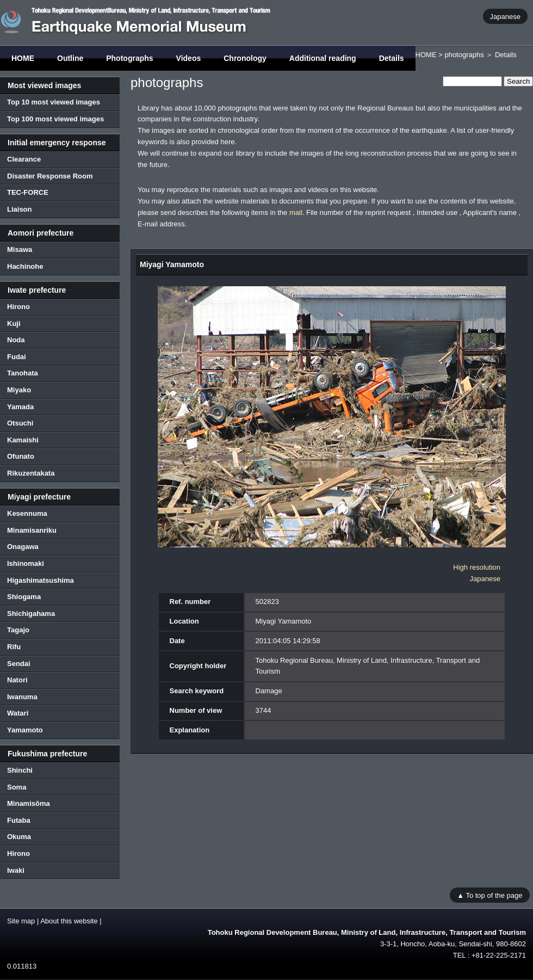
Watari (18, 713)
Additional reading (323, 58)
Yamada (20, 407)
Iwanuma (22, 697)
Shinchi (20, 770)
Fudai (17, 357)
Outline (70, 58)
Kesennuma (27, 513)
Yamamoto (25, 730)
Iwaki (16, 870)
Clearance (24, 159)
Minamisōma (29, 803)
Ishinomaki (26, 563)
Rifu (14, 647)
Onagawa (23, 547)
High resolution (477, 567)
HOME (23, 58)
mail (296, 212)
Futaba (19, 820)
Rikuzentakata (31, 473)
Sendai (19, 664)
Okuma (19, 837)
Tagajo (18, 630)
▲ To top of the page (489, 895)
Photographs (129, 58)
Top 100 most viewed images (55, 119)
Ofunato (21, 456)
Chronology (245, 58)
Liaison (20, 209)
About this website (69, 921)
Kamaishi (23, 440)
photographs (464, 55)
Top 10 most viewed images (54, 102)
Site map (21, 921)
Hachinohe (25, 266)
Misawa (20, 249)
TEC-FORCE (28, 192)
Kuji (14, 323)
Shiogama (24, 597)
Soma (17, 787)
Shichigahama (31, 614)
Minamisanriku (32, 530)
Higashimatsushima (41, 580)
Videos (189, 58)
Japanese (505, 16)
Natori (17, 680)
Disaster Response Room (50, 176)
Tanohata (23, 373)
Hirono (18, 307)
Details (392, 58)
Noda (16, 340)
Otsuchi (20, 423)
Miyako (19, 390)
